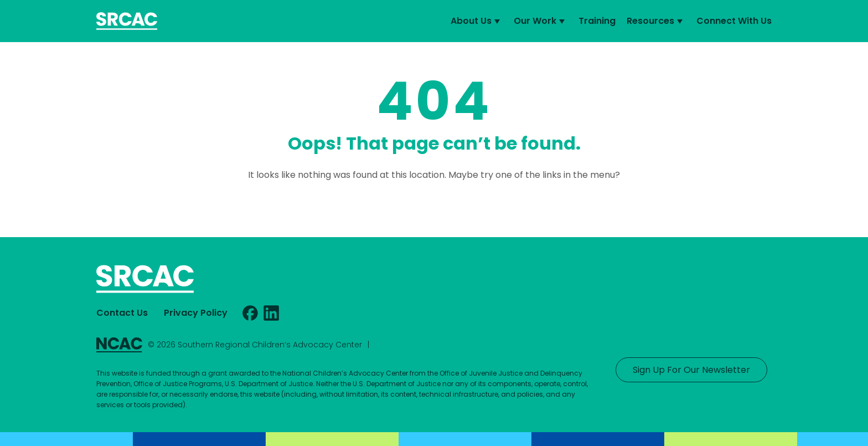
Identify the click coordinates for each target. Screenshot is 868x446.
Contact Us (122, 313)
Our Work (541, 21)
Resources (656, 21)
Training (597, 21)
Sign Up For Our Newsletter (691, 370)
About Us (477, 21)
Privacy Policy (196, 313)
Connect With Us (734, 21)
